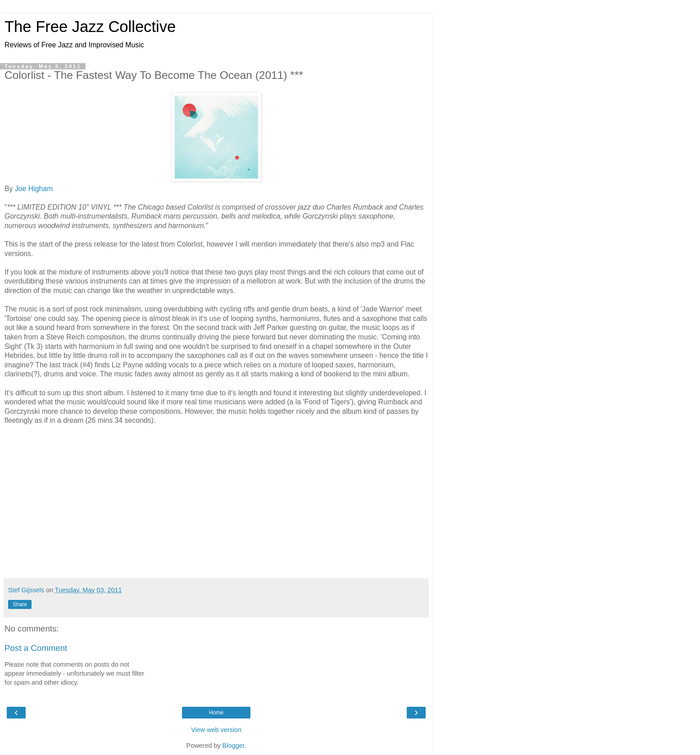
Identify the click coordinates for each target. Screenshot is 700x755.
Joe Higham (34, 189)
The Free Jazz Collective (90, 27)
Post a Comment (36, 648)
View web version (216, 730)
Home (216, 713)
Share (20, 604)
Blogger (234, 746)
